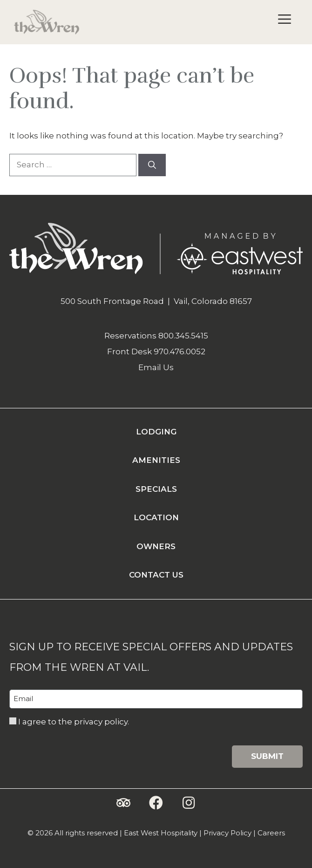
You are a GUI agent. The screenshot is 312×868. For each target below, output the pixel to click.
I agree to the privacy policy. (74, 722)
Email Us (156, 367)
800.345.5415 (183, 336)
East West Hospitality (161, 833)
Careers (271, 833)
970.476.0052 (180, 351)
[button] (123, 803)
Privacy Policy (227, 833)
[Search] (152, 165)
